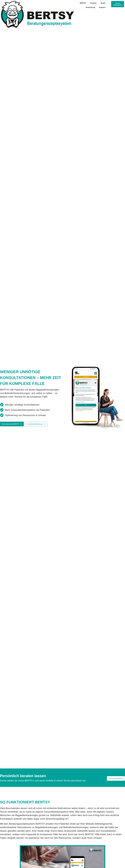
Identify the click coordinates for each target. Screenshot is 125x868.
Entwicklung (90, 7)
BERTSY (83, 3)
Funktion (93, 3)
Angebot (102, 7)
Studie (103, 3)
